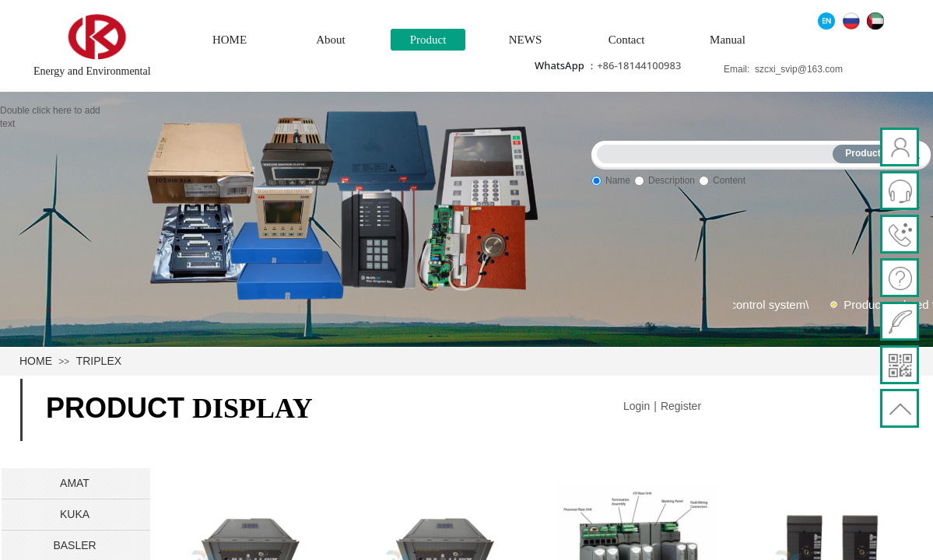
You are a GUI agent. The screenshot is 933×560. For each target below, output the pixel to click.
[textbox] (718, 151)
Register (681, 406)
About (331, 40)
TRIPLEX (99, 361)
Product (428, 40)
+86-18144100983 (639, 65)
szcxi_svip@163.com (799, 69)
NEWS (526, 40)
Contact (627, 40)
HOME (230, 40)
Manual (728, 40)
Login (637, 406)
